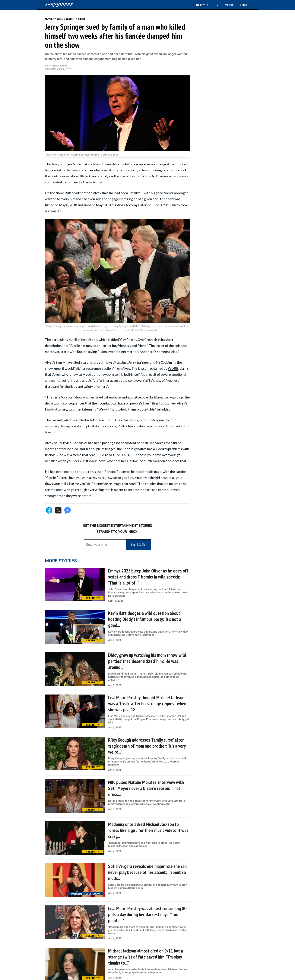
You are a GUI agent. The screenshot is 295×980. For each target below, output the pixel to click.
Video (243, 5)
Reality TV (202, 5)
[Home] (59, 5)
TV (217, 5)
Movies (229, 5)
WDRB (173, 368)
